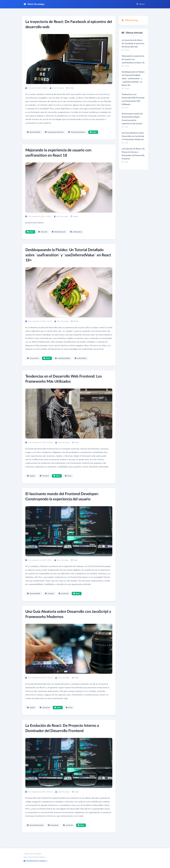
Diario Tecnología (34, 4)
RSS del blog (130, 20)
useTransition (76, 232)
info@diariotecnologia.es (35, 861)
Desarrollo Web (34, 132)
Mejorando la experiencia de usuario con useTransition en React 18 (133, 60)
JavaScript (64, 599)
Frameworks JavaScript (54, 132)
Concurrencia (33, 363)
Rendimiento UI (59, 232)
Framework (53, 831)
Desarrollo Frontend (35, 831)
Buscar (141, 4)
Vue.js (68, 481)
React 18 (43, 232)
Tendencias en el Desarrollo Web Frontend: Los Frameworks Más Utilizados (133, 101)
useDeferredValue (63, 363)
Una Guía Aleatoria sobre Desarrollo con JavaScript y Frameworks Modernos (133, 138)
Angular (31, 481)
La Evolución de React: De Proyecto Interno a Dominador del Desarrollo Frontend (133, 156)
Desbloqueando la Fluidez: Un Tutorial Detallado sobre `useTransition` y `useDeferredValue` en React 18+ (67, 256)
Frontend (44, 481)
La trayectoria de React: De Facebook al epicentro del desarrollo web (133, 44)
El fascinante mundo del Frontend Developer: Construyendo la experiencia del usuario (132, 120)
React (93, 132)
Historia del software (77, 132)
